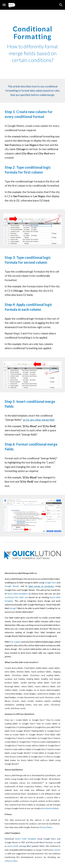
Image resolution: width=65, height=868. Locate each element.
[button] (4, 5)
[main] (33, 44)
